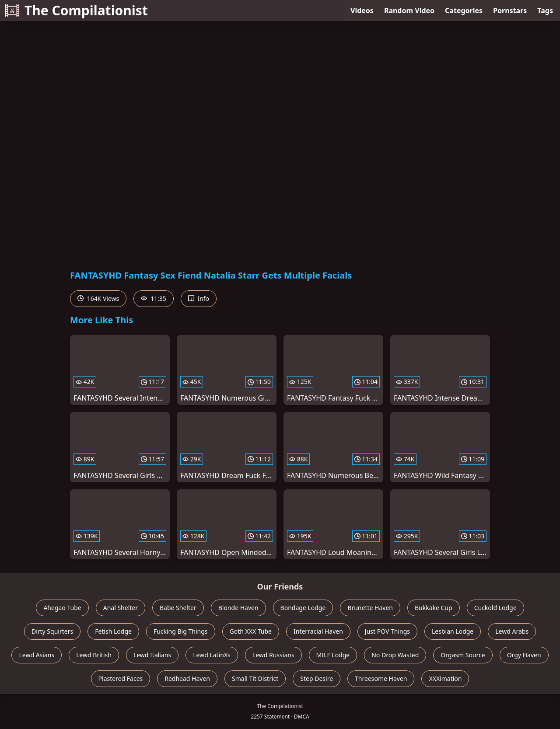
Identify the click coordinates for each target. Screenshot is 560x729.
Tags (545, 10)
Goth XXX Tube (251, 631)
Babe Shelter (178, 608)
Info (199, 298)
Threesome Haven (381, 678)
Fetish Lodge (113, 631)
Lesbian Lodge (453, 631)
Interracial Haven (318, 631)
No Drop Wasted (395, 655)
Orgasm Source (463, 655)
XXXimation (445, 678)
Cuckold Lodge (495, 608)
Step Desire (317, 678)
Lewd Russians (273, 655)
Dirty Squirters (52, 631)
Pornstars (510, 10)
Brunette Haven (370, 608)
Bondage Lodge (303, 608)
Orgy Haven (524, 655)
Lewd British (94, 655)
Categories (464, 10)
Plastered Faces (121, 678)
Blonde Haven (238, 608)
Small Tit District (255, 678)
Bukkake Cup (434, 608)
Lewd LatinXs (212, 655)
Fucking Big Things (181, 631)
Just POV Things (387, 631)
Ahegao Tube (62, 608)
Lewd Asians (37, 655)
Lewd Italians (152, 655)
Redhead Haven (187, 678)
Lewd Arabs (512, 631)
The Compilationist (77, 10)
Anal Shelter (121, 608)
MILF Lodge (333, 655)
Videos (362, 10)
